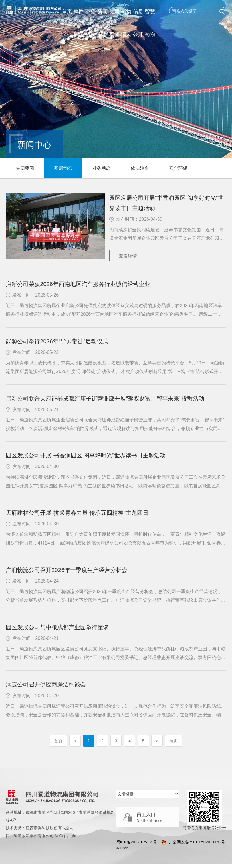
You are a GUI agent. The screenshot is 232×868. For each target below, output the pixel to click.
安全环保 (178, 168)
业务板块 (91, 23)
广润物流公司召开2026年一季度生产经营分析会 (67, 570)
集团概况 (79, 23)
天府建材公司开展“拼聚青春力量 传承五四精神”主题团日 (77, 513)
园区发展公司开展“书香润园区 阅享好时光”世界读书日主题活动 (166, 203)
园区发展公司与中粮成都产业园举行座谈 (57, 627)
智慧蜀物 (150, 23)
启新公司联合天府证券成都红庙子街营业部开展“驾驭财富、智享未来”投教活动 (105, 399)
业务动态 (102, 168)
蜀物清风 (126, 23)
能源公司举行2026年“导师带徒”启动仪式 (57, 341)
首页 (67, 11)
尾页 (174, 741)
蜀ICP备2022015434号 (137, 842)
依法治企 (140, 168)
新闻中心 (102, 23)
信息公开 (138, 23)
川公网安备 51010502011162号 (193, 842)
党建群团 (114, 23)
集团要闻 (25, 168)
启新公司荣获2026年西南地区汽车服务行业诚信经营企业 (78, 284)
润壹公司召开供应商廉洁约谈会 (46, 684)
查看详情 (128, 256)
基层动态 (63, 168)
